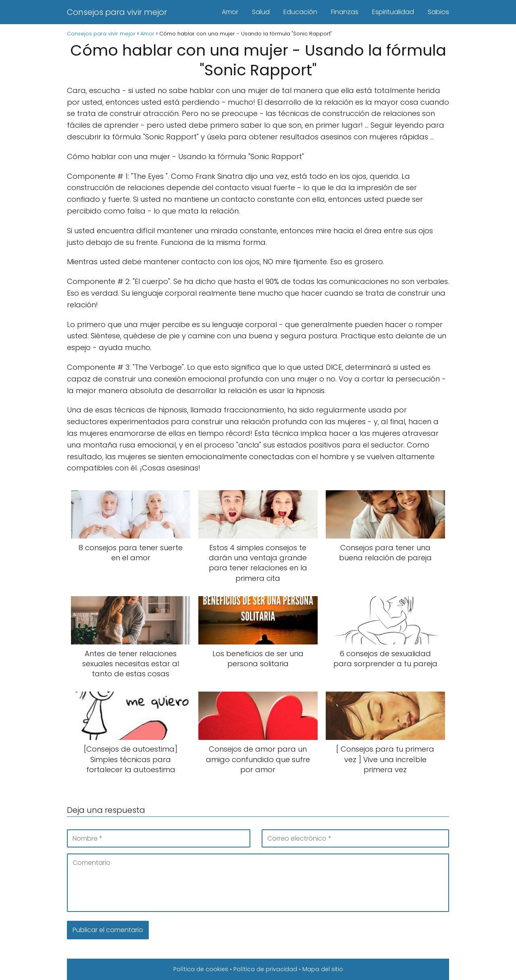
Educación (300, 12)
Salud (261, 12)
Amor (230, 12)
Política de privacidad (265, 969)
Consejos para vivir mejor (117, 12)
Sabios (438, 12)
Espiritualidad (393, 12)
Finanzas (345, 12)
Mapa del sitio (323, 969)
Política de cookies (201, 969)
